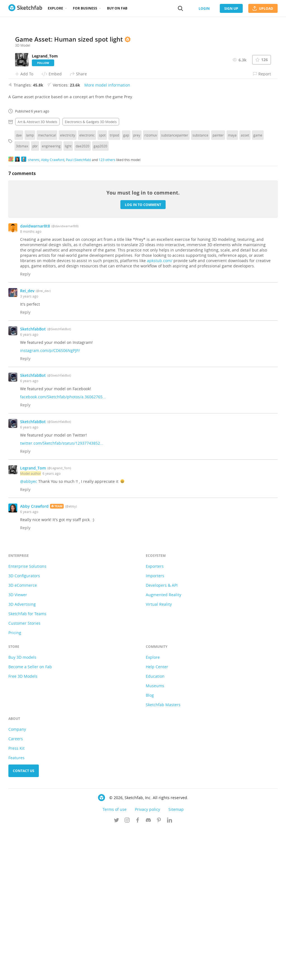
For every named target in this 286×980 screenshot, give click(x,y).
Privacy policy (147, 960)
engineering (51, 297)
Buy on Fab (117, 8)
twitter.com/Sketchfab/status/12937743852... (62, 594)
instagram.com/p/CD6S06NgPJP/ (50, 501)
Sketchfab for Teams (27, 764)
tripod (114, 286)
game (258, 286)
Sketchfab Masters (163, 855)
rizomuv (151, 286)
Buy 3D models (22, 808)
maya (232, 286)
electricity (68, 286)
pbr (35, 297)
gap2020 (100, 297)
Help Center (157, 817)
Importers (155, 726)
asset (245, 286)
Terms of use (115, 960)
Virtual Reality (159, 755)
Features (16, 908)
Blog (150, 846)
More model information (107, 236)
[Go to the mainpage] (25, 8)
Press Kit (16, 899)
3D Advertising (22, 755)
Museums (155, 836)
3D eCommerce (23, 736)
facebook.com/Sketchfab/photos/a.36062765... (63, 547)
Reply (25, 425)
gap (126, 286)
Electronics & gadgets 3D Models (91, 272)
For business (85, 8)
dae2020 (83, 297)
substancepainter (175, 286)
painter (218, 286)
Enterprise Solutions (27, 717)
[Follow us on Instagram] (127, 971)
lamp (30, 286)
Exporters (155, 717)
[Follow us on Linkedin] (170, 971)
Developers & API (162, 736)
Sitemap (176, 960)
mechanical (47, 286)
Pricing (15, 783)
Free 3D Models (23, 827)
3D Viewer (18, 745)
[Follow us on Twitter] (116, 971)
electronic (87, 286)
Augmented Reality (164, 745)
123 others (107, 310)
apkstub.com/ (160, 411)
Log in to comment (143, 355)
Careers (16, 889)
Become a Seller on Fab (30, 817)
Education (155, 827)
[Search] (180, 8)
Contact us (24, 922)
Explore (55, 8)
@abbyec (29, 632)
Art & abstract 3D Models (37, 272)
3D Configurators (24, 726)
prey (137, 286)
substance (200, 286)
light (68, 297)
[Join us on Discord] (148, 971)
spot (102, 286)
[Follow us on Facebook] (138, 971)
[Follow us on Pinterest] (159, 971)
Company (17, 880)
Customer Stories (24, 774)
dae (19, 286)
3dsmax (22, 297)
